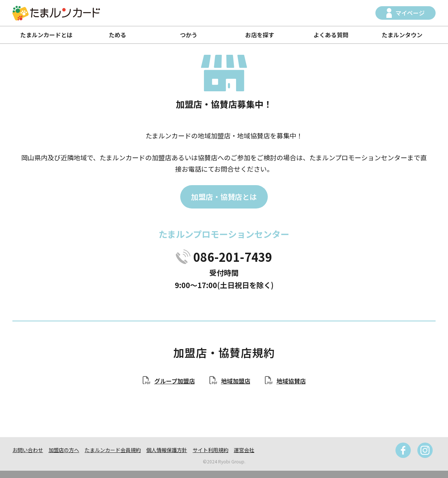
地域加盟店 (236, 381)
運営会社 (244, 450)
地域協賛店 (291, 381)
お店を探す (260, 35)
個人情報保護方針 (167, 450)
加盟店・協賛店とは (224, 197)
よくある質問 (331, 35)
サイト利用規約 (211, 450)
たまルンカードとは (46, 35)
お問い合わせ (28, 450)
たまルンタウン (402, 35)
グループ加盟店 (175, 381)
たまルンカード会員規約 (113, 450)
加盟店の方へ (64, 450)
